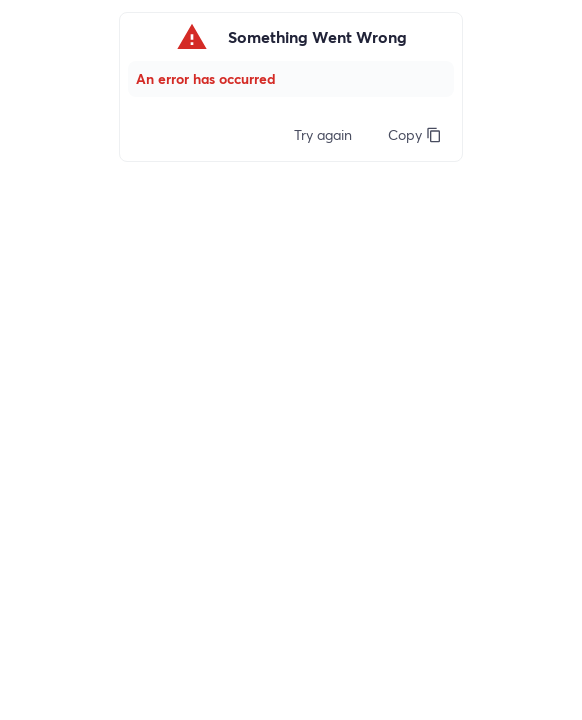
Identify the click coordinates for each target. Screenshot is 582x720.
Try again (323, 134)
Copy (415, 134)
